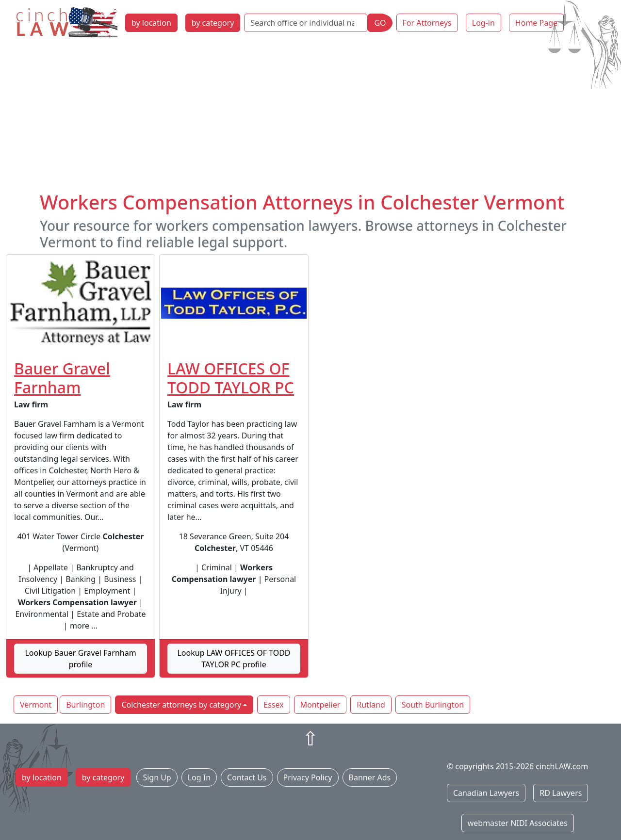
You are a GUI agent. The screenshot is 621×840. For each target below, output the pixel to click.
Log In (199, 777)
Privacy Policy (308, 777)
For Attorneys (427, 23)
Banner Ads (370, 777)
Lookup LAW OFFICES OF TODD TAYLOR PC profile (234, 659)
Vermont (36, 705)
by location (151, 23)
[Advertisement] (310, 118)
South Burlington (433, 705)
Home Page (536, 23)
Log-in (483, 23)
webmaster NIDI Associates (518, 823)
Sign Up (157, 777)
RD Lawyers (561, 793)
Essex (273, 705)
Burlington (85, 705)
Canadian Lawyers (486, 793)
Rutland (371, 705)
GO (380, 23)
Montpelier (320, 705)
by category (213, 23)
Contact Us (247, 777)
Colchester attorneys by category (181, 705)
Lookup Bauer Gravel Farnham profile (80, 659)
